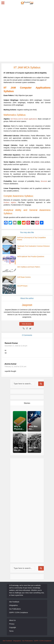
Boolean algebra (10, 202)
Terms (11, 631)
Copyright (13, 627)
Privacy (12, 624)
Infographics (13, 605)
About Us (12, 620)
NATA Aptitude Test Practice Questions (30, 256)
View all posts (27, 324)
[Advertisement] (27, 34)
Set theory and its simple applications (24, 119)
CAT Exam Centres (23, 277)
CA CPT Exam (22, 286)
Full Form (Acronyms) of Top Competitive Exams (33, 237)
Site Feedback (14, 602)
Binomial (44, 181)
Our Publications (15, 609)
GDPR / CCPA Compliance (19, 612)
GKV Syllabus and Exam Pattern (28, 267)
